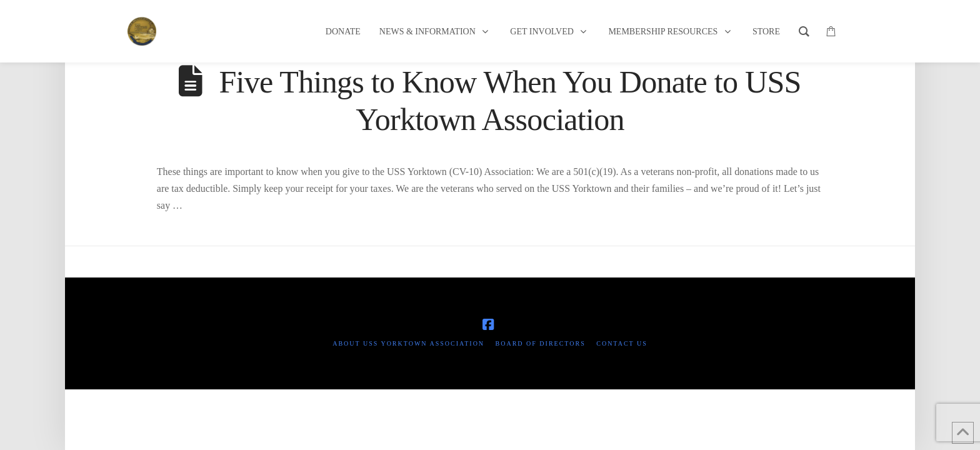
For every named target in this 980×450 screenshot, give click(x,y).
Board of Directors (541, 343)
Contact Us (622, 343)
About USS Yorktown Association (408, 343)
